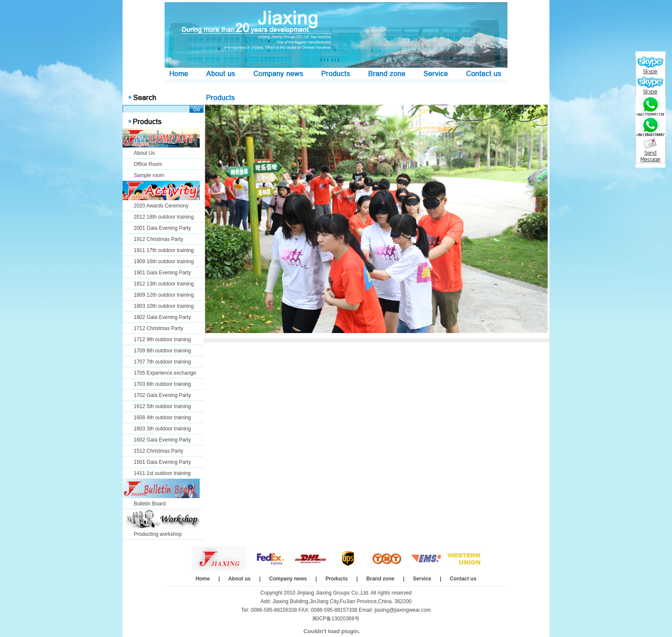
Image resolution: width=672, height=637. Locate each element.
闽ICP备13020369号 (336, 619)
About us (240, 579)
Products (336, 579)
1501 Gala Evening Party (162, 462)
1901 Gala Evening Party (162, 273)
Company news (288, 579)
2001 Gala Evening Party (162, 228)
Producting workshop (158, 534)
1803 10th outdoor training (164, 306)
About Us (144, 153)
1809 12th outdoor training (164, 295)
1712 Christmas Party (158, 328)
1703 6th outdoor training (162, 384)
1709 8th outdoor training (162, 351)
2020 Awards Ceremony (161, 206)
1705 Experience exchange (165, 373)
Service (422, 579)
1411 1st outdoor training (162, 473)
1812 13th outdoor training (164, 284)
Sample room (149, 175)
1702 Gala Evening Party (162, 395)
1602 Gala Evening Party (162, 440)
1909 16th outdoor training (164, 261)
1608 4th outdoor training (162, 418)
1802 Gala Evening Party (162, 317)
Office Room (148, 164)
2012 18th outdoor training (164, 217)
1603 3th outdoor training (162, 429)
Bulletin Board (150, 504)
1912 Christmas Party (158, 239)
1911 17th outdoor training (164, 250)
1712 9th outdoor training (162, 340)
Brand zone (380, 579)
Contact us (463, 579)
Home (202, 579)
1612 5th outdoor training (162, 406)
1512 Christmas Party (158, 451)
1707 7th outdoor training (162, 362)
